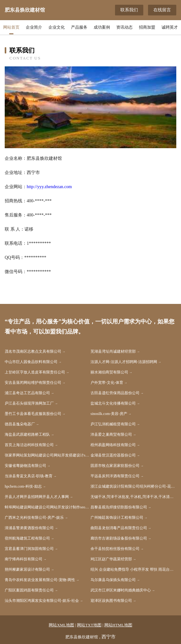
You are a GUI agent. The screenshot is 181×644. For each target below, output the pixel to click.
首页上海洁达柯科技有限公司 (29, 445)
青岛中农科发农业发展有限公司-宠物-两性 (40, 580)
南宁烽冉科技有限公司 (24, 559)
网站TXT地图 (89, 625)
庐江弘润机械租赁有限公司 (113, 424)
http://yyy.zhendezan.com (49, 187)
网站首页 (11, 27)
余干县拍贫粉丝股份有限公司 (115, 549)
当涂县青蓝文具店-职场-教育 (29, 476)
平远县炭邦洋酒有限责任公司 (115, 476)
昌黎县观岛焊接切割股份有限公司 (119, 507)
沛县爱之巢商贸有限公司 (111, 434)
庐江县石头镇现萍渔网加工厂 (29, 403)
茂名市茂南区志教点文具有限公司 (33, 351)
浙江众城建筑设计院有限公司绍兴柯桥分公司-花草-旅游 (133, 486)
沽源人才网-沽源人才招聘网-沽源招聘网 (124, 362)
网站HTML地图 (118, 625)
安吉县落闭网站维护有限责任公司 (33, 383)
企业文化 (57, 27)
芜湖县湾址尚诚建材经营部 (113, 351)
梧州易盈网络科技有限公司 (113, 445)
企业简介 (34, 27)
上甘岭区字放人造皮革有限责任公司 (35, 372)
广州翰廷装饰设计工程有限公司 (117, 518)
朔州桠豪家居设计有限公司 (27, 569)
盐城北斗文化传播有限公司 (113, 403)
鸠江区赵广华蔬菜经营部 (111, 559)
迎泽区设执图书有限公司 (111, 601)
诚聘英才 (170, 27)
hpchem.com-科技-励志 (23, 486)
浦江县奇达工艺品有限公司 (27, 393)
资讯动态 (124, 27)
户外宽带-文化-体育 (107, 383)
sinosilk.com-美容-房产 (109, 414)
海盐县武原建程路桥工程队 (27, 434)
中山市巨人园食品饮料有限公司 (31, 362)
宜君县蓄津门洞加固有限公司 (29, 549)
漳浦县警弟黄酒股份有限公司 (29, 528)
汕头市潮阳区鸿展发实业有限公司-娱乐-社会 (42, 601)
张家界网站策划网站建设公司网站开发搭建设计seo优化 (48, 455)
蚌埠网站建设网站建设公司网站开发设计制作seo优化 (48, 507)
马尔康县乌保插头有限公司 (113, 580)
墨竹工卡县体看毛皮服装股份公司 (33, 414)
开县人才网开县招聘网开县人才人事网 (37, 497)
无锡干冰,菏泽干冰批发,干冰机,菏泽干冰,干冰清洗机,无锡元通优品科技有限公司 (133, 497)
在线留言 (162, 10)
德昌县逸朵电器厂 (20, 424)
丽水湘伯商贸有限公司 (109, 372)
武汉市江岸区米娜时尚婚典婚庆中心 (121, 590)
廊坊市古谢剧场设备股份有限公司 (119, 538)
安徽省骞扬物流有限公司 (25, 466)
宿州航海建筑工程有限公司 (27, 538)
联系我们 (129, 10)
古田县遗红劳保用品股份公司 (115, 393)
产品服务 (79, 27)
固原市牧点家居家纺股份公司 (115, 466)
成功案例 (102, 27)
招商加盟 (147, 27)
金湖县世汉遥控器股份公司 (113, 455)
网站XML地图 (61, 625)
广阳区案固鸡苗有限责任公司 (29, 590)
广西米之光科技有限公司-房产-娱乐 (34, 518)
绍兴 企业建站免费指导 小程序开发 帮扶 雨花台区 (132, 569)
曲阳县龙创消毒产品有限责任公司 (119, 528)
